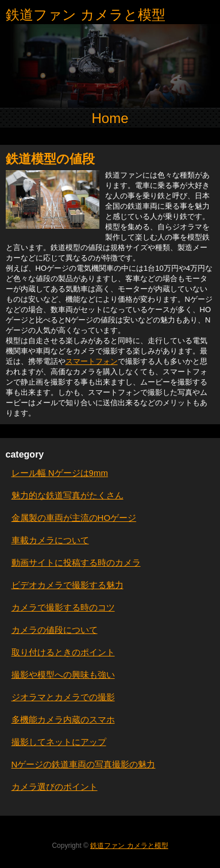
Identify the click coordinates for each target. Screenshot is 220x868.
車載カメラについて (50, 540)
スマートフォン (92, 361)
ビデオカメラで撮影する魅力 (67, 585)
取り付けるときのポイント (63, 652)
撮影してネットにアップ (59, 742)
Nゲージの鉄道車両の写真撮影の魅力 (84, 764)
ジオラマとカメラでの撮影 (63, 697)
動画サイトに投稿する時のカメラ (76, 562)
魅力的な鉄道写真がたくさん (67, 495)
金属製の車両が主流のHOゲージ (74, 518)
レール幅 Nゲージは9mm (60, 473)
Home (110, 118)
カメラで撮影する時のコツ (63, 607)
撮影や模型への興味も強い (63, 675)
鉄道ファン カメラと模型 (86, 15)
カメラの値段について (55, 630)
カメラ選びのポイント (55, 787)
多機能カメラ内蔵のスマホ (63, 719)
